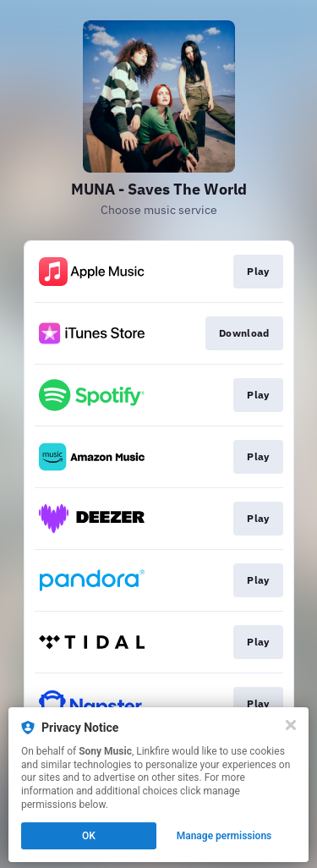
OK (89, 836)
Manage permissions (224, 836)
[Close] (291, 725)
